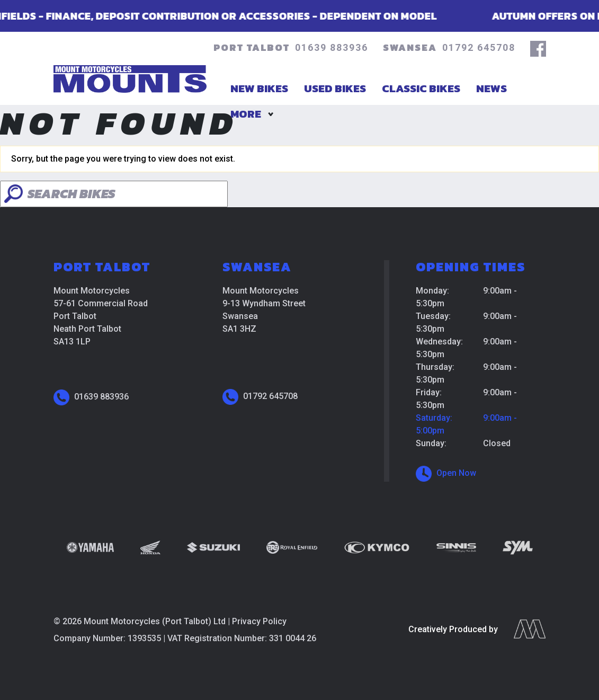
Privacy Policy (259, 621)
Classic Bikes (421, 88)
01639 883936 (332, 47)
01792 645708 (479, 47)
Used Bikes (335, 88)
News (491, 88)
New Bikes (259, 88)
